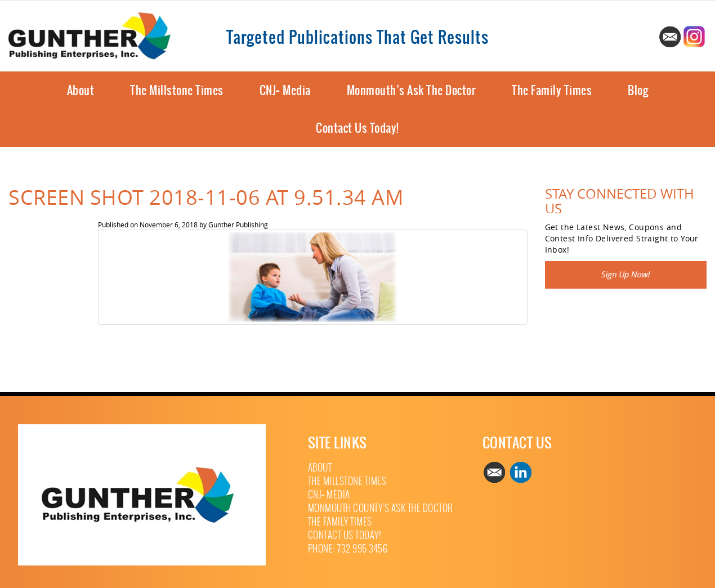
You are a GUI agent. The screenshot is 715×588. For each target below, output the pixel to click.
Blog (638, 90)
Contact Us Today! (357, 128)
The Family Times (552, 90)
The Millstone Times (177, 90)
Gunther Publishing (238, 225)
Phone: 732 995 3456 (348, 549)
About (81, 90)
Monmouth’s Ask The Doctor (412, 90)
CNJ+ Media (285, 90)
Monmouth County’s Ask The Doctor (381, 508)
